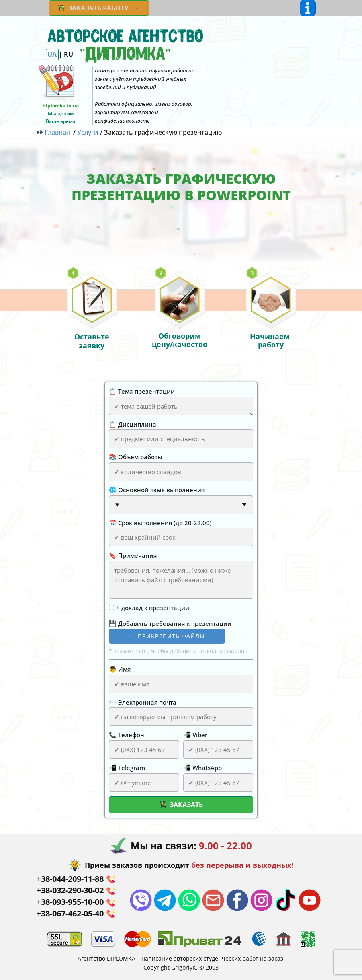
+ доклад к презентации (153, 608)
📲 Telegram (127, 768)
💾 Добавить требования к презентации (170, 623)
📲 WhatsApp (202, 768)
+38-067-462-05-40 (76, 914)
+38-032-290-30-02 (76, 891)
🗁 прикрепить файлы (167, 636)
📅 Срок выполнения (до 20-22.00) (160, 523)
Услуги (88, 132)
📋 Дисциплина (133, 424)
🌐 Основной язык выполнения (157, 490)
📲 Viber (195, 735)
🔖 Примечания (133, 555)
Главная (55, 132)
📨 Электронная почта (143, 702)
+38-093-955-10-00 (76, 902)
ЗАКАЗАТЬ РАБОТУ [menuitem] (93, 8)
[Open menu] (308, 8)
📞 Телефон (127, 735)
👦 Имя (120, 669)
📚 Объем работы (136, 457)
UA (52, 54)
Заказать (181, 805)
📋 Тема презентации (142, 391)
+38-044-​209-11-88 (76, 879)
